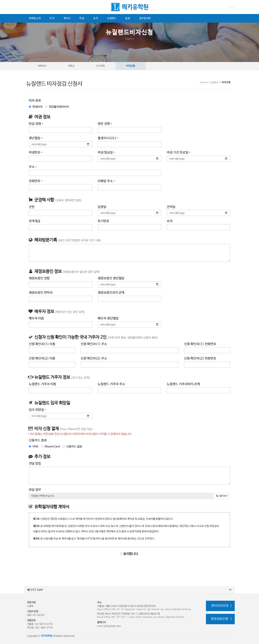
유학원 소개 (35, 18)
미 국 (52, 18)
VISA (34, 447)
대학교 (71, 66)
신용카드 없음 (72, 447)
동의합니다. (129, 554)
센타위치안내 (220, 606)
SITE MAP (35, 590)
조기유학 (100, 66)
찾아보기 (222, 496)
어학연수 (42, 66)
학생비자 (36, 107)
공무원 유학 (145, 18)
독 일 (82, 18)
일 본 (128, 18)
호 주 (96, 18)
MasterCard (50, 447)
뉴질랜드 (112, 18)
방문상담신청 (220, 619)
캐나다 (67, 18)
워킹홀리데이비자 (57, 107)
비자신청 (131, 66)
